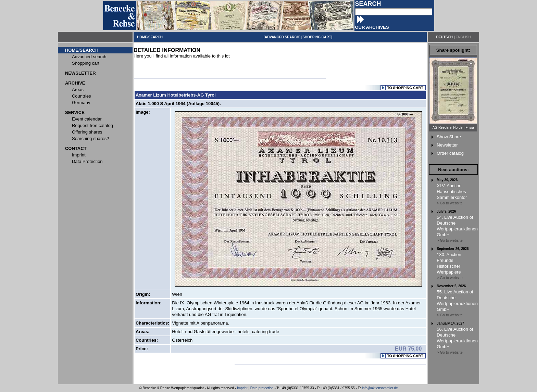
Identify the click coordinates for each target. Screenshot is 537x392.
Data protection (262, 388)
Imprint (242, 388)
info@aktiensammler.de (380, 388)
